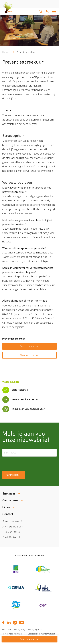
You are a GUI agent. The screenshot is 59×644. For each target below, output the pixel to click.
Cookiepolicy (33, 634)
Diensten (7, 52)
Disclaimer (7, 630)
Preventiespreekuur (26, 52)
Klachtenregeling (48, 634)
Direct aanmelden (29, 346)
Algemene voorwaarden (15, 634)
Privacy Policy (20, 630)
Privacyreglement (35, 630)
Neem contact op (30, 355)
